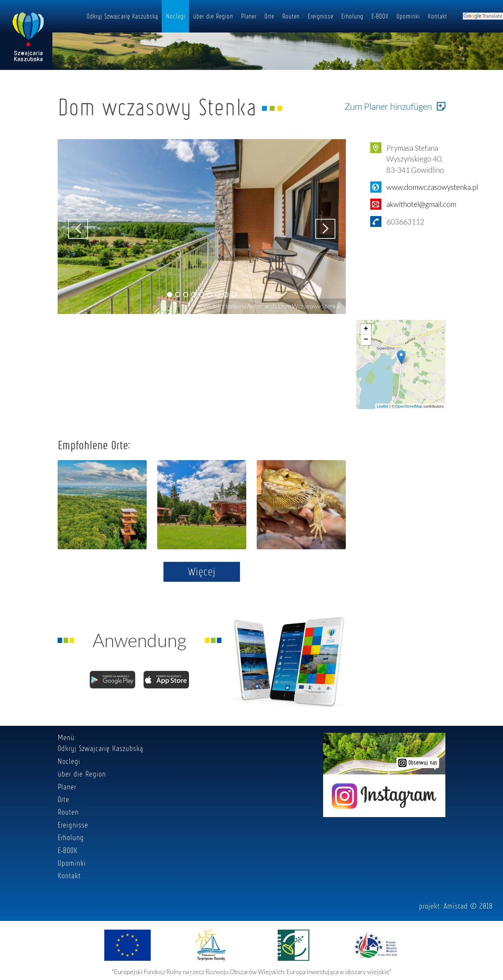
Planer (249, 16)
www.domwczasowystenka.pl (432, 187)
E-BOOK (380, 16)
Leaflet (383, 406)
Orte (269, 16)
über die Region (213, 16)
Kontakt (438, 16)
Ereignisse (320, 16)
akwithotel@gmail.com (421, 204)
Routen (291, 16)
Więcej (202, 571)
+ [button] (366, 329)
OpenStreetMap (409, 406)
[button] (170, 295)
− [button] (366, 340)
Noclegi (176, 16)
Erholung (352, 16)
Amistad (456, 906)
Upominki (408, 16)
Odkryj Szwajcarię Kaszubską (122, 16)
